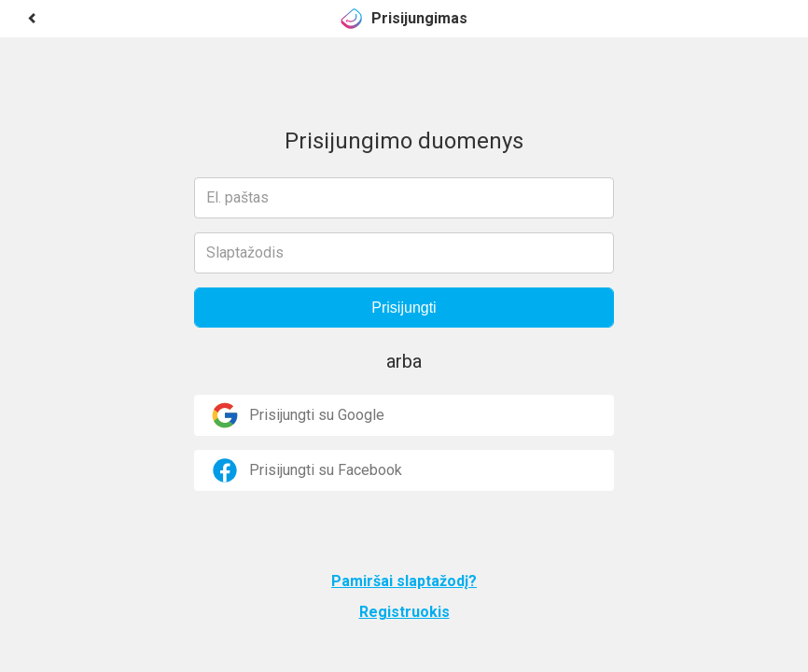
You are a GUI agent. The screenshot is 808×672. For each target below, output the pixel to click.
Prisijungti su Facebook (306, 470)
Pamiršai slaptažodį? (404, 581)
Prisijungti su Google (297, 415)
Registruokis (404, 612)
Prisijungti (404, 308)
